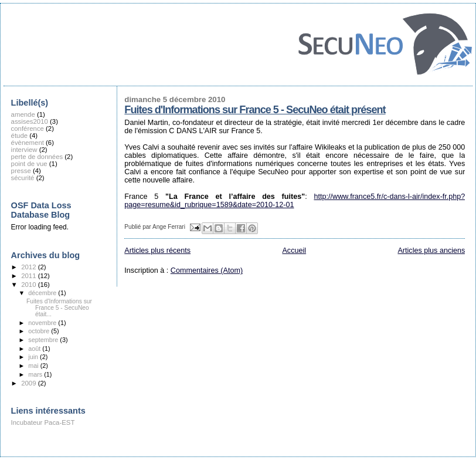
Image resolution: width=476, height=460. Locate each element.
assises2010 (30, 121)
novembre (43, 323)
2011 (29, 276)
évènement (28, 143)
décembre (43, 293)
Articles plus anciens (431, 251)
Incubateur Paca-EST (43, 422)
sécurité (23, 178)
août (35, 349)
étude (19, 136)
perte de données (37, 157)
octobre (40, 331)
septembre (44, 340)
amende (23, 114)
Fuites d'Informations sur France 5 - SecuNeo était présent (255, 110)
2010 (29, 285)
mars (36, 374)
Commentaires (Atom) (207, 270)
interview (24, 150)
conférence (28, 128)
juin (34, 357)
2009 (29, 383)
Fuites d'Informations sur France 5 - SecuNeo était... (59, 308)
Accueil (294, 251)
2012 (29, 267)
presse (21, 171)
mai (34, 366)
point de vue (29, 164)
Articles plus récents (157, 251)
